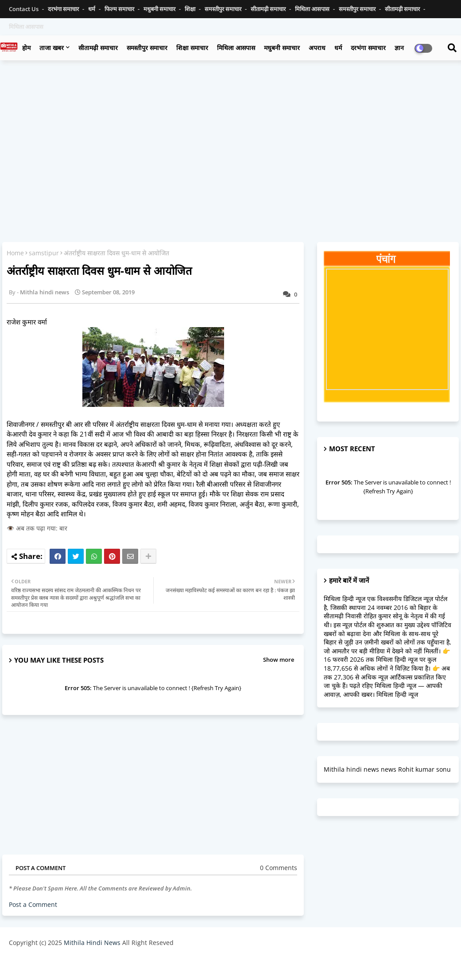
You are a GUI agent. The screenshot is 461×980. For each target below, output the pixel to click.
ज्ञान (399, 48)
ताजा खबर (52, 48)
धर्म (92, 9)
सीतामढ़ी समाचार (98, 48)
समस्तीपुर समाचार (224, 9)
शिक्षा (191, 9)
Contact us (24, 9)
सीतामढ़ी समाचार (269, 9)
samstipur (44, 253)
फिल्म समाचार (120, 9)
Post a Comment (33, 904)
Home (15, 253)
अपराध (317, 48)
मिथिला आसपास (313, 9)
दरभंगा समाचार (64, 9)
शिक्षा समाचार (192, 48)
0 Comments (279, 868)
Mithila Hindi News (92, 943)
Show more (279, 660)
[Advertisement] (230, 131)
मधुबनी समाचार (160, 9)
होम (26, 48)
